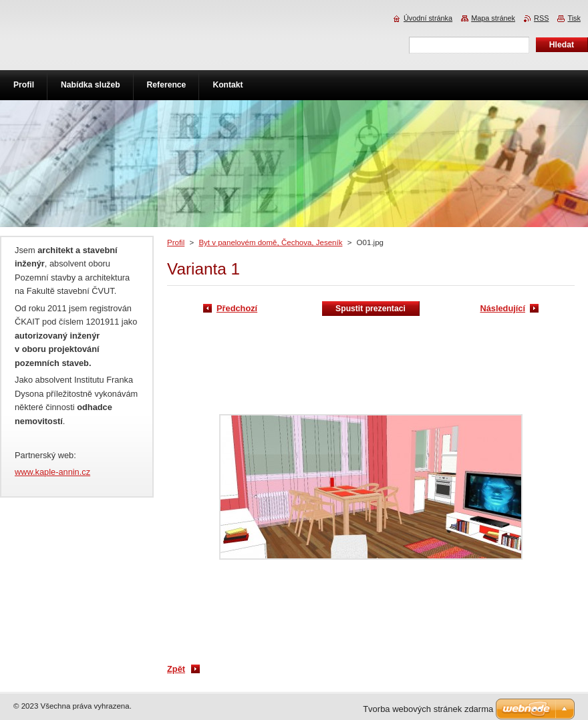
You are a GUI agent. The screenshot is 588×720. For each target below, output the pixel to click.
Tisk (574, 18)
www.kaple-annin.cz (52, 472)
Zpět (176, 669)
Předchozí (237, 308)
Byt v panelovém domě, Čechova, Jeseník (270, 242)
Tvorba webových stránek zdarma (428, 709)
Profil (176, 242)
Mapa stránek (493, 18)
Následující (502, 308)
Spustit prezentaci (371, 309)
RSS (541, 18)
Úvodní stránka (428, 18)
